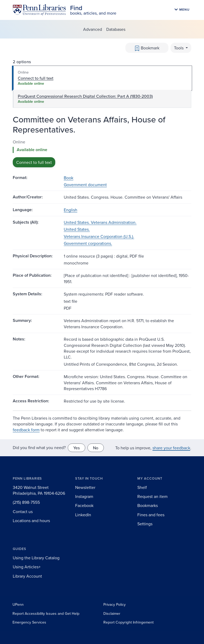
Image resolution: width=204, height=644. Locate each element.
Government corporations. (88, 243)
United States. (77, 229)
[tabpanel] (102, 153)
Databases (116, 29)
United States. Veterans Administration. (100, 222)
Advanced (93, 29)
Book (69, 178)
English (71, 210)
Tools (179, 48)
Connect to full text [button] (34, 162)
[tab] (102, 78)
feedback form (26, 430)
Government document (85, 185)
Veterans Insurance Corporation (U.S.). (99, 236)
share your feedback (171, 448)
